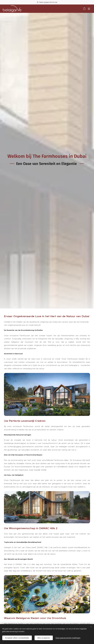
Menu (89, 9)
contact (46, 2)
